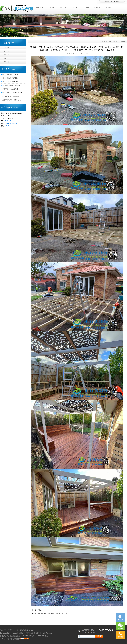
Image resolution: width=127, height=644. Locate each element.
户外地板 (6, 48)
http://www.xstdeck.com (13, 126)
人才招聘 (86, 8)
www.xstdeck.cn (15, 633)
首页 (110, 41)
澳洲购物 (97, 8)
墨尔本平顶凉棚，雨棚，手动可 (12, 100)
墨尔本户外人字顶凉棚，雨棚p (12, 93)
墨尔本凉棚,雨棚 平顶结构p (11, 85)
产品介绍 (63, 8)
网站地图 (23, 630)
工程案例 (74, 8)
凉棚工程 (6, 51)
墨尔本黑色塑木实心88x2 (10, 78)
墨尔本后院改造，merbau (11, 74)
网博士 (12, 639)
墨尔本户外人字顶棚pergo (11, 96)
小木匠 (7, 639)
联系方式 (109, 8)
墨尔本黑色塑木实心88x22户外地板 (49, 614)
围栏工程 (6, 58)
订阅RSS (30, 630)
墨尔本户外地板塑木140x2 (11, 82)
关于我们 (51, 8)
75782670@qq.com (12, 123)
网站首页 (40, 8)
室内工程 (6, 62)
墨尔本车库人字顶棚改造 (10, 89)
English (116, 1)
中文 (112, 1)
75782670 (8, 121)
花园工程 (6, 55)
